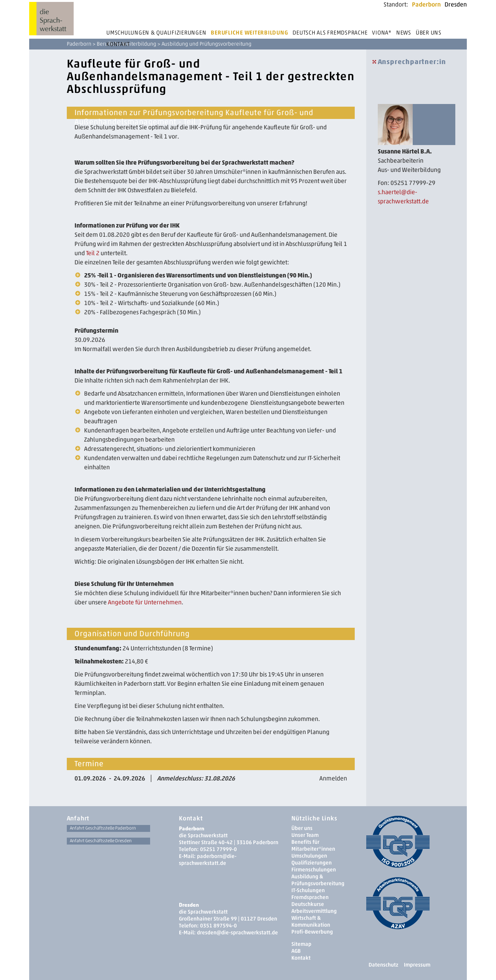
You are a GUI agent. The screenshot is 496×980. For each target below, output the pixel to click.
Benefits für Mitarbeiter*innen (313, 846)
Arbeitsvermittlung (314, 911)
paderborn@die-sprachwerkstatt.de (208, 860)
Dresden (456, 4)
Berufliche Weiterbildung (249, 33)
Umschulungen (309, 856)
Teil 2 (93, 253)
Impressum (417, 965)
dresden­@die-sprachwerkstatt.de (237, 933)
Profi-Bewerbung (312, 932)
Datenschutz (383, 965)
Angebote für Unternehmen (145, 602)
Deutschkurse (308, 904)
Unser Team (305, 835)
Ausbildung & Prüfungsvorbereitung (318, 880)
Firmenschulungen (314, 870)
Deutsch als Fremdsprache (330, 33)
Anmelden (333, 778)
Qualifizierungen (312, 863)
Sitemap (301, 944)
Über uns (429, 33)
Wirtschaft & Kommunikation (311, 921)
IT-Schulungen (308, 890)
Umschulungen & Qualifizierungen (156, 33)
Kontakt (118, 44)
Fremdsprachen (310, 897)
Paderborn (426, 4)
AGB (296, 951)
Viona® (382, 33)
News (404, 33)
